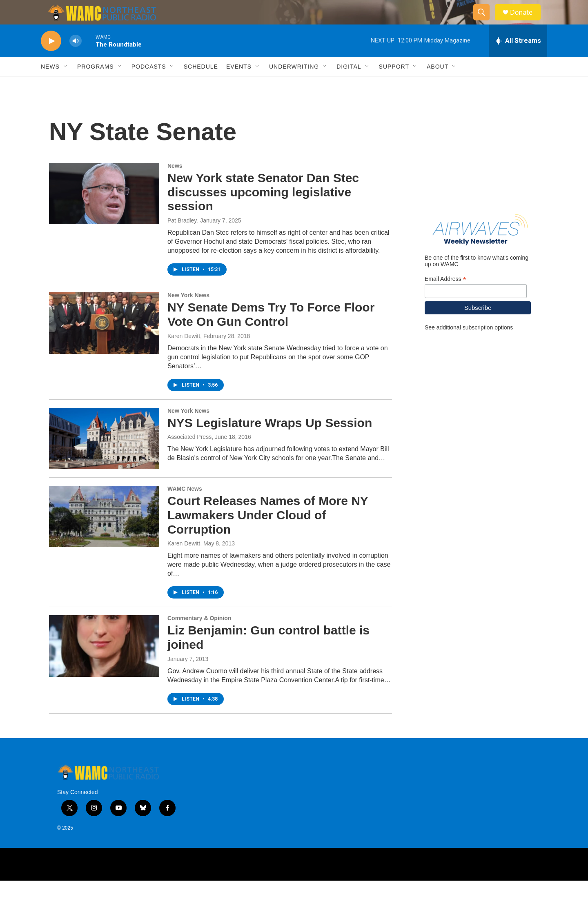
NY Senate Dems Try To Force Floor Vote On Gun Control (271, 333)
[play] (51, 59)
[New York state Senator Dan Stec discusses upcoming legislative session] (104, 212)
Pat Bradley (182, 239)
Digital (349, 85)
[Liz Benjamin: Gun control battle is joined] (104, 664)
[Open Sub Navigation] (66, 85)
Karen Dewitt (184, 354)
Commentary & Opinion (199, 636)
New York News (188, 314)
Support (394, 85)
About (438, 85)
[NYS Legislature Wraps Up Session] (104, 457)
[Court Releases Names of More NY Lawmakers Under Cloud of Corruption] (104, 535)
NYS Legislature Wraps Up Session (270, 441)
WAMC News (185, 507)
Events (239, 85)
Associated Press (189, 455)
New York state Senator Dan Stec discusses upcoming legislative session (263, 210)
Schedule (201, 85)
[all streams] (518, 59)
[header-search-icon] (485, 22)
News (50, 85)
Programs (96, 85)
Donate (526, 21)
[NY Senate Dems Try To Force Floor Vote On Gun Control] (104, 341)
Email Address (445, 297)
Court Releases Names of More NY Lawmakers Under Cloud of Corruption (268, 533)
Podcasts (149, 85)
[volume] (76, 59)
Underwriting (294, 85)
